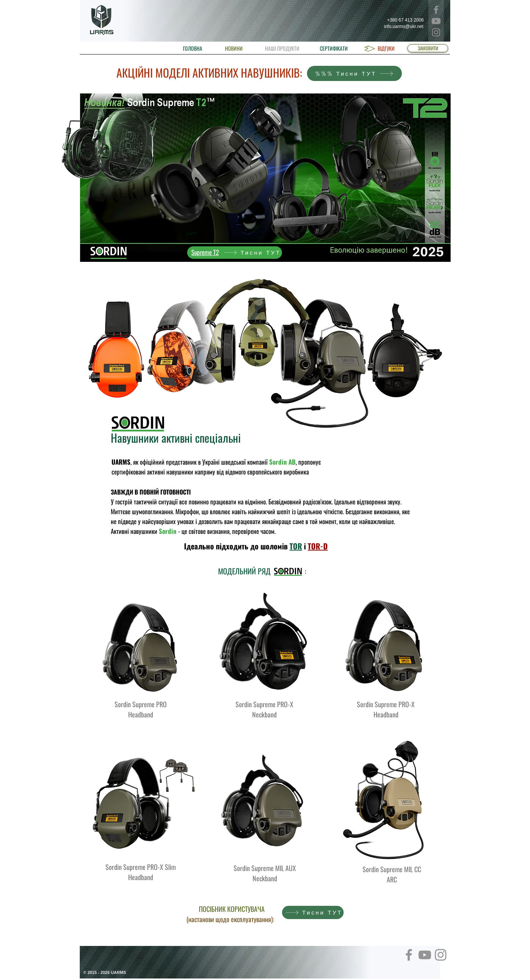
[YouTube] (436, 21)
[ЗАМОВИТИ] (428, 48)
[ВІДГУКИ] (386, 48)
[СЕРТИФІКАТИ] (334, 48)
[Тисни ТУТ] (235, 253)
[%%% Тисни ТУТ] (354, 73)
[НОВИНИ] (234, 48)
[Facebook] (436, 10)
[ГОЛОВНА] (193, 48)
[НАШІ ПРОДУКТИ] (282, 48)
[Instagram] (436, 32)
